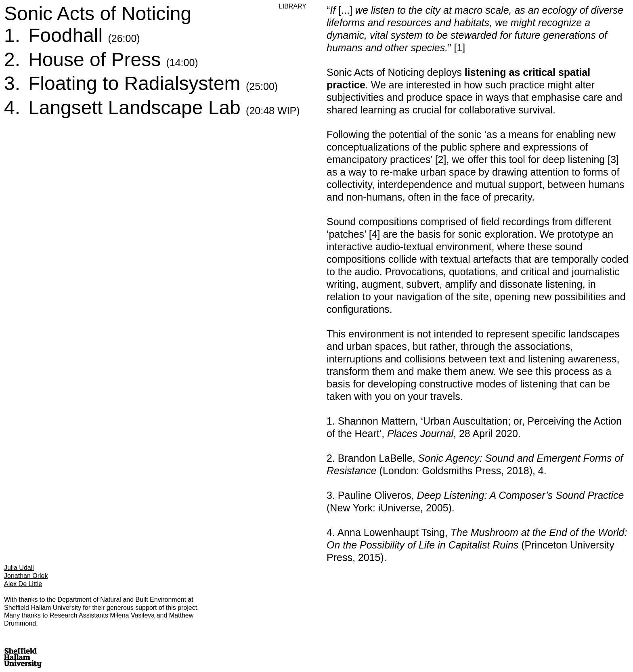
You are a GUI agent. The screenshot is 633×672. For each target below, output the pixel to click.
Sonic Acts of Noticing (98, 14)
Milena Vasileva (132, 615)
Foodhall (84, 35)
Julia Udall (19, 568)
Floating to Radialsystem (153, 83)
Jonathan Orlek (26, 576)
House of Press (113, 60)
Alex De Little (23, 584)
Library (293, 6)
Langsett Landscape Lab (164, 108)
